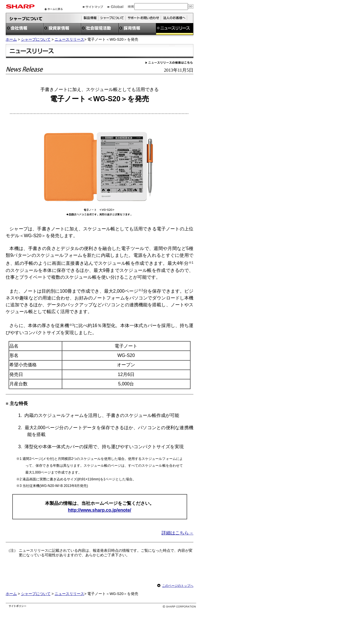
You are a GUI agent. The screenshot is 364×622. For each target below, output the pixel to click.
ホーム (11, 39)
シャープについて (36, 39)
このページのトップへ (178, 586)
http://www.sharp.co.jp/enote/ (100, 510)
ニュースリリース (69, 39)
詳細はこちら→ (177, 533)
